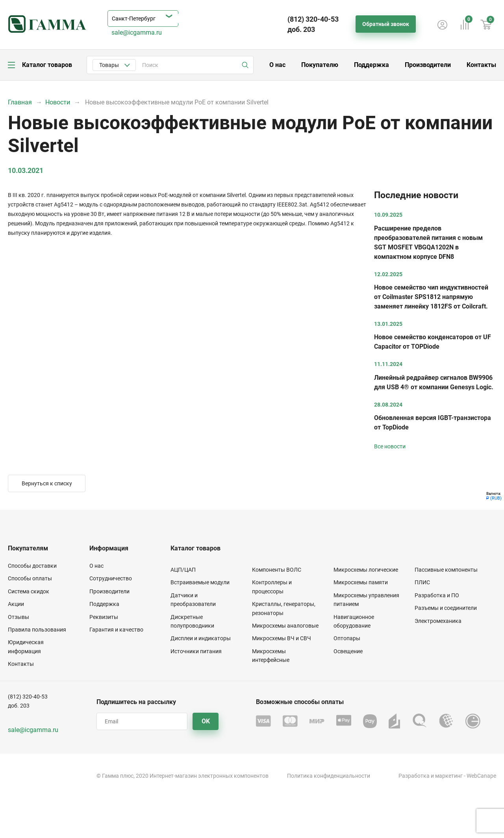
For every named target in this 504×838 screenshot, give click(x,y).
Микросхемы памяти (361, 582)
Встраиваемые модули (200, 582)
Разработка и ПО (437, 595)
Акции (16, 604)
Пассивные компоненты (446, 570)
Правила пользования (37, 630)
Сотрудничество (111, 578)
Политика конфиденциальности (329, 776)
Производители (428, 65)
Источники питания (196, 651)
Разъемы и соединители (446, 608)
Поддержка (372, 65)
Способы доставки (32, 566)
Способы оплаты (30, 578)
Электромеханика (438, 621)
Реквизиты (104, 617)
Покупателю (320, 65)
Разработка (414, 776)
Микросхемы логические (366, 570)
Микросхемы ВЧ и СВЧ (282, 638)
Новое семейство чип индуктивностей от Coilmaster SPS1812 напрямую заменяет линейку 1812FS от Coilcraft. (431, 297)
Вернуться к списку (47, 483)
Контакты (481, 65)
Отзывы (19, 617)
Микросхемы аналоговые (285, 626)
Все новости (390, 446)
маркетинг (449, 776)
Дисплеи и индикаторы (201, 638)
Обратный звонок (386, 24)
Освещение (348, 651)
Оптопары (347, 638)
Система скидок (29, 591)
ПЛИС (422, 582)
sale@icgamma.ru (137, 33)
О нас (277, 65)
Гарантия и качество (116, 630)
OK (206, 721)
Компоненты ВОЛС (277, 570)
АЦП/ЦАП (183, 570)
